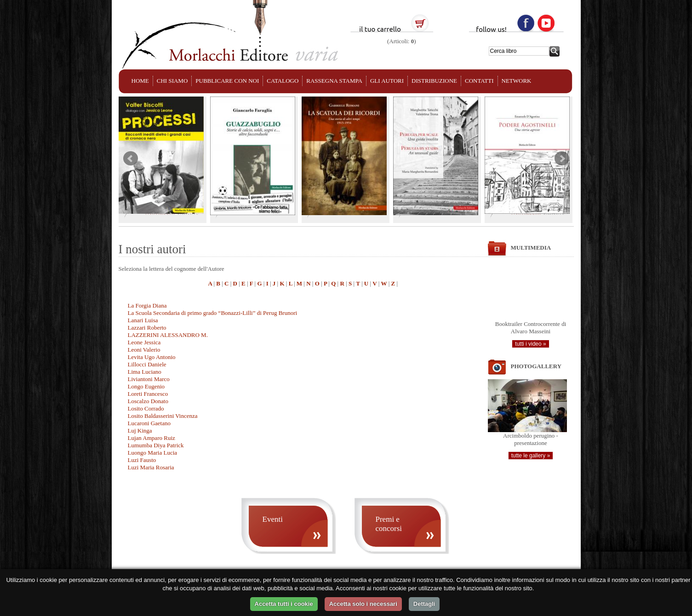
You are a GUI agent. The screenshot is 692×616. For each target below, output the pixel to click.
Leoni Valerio (144, 350)
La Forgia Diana (147, 305)
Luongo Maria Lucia (153, 453)
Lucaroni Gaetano (149, 423)
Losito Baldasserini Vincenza (163, 416)
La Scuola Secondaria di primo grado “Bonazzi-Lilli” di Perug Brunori (213, 313)
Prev (131, 159)
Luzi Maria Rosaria (151, 467)
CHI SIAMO (172, 81)
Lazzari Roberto (147, 328)
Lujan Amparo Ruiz (152, 438)
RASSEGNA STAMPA (334, 81)
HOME (140, 81)
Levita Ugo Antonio (152, 357)
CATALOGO (283, 81)
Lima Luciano (145, 372)
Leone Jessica (144, 342)
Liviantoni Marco (149, 379)
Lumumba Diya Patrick (156, 445)
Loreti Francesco (148, 394)
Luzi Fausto (142, 460)
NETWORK (517, 81)
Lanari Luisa (143, 320)
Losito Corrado (146, 408)
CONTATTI (479, 81)
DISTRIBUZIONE (434, 81)
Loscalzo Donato (148, 401)
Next (562, 159)
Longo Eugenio (146, 386)
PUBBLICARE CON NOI (227, 81)
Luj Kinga (140, 431)
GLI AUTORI (387, 81)
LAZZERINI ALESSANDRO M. (168, 335)
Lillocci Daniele (147, 364)
